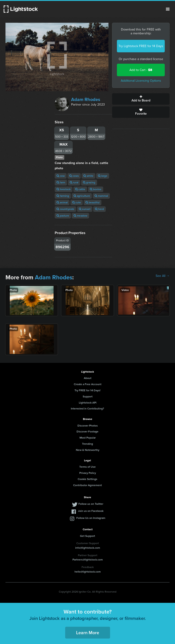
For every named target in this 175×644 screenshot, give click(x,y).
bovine (96, 189)
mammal (101, 196)
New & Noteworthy (88, 450)
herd (99, 209)
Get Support (87, 536)
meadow (80, 216)
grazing (89, 182)
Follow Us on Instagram (91, 518)
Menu (168, 9)
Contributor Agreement (87, 485)
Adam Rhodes (86, 99)
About (88, 378)
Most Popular (88, 438)
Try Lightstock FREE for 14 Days (141, 46)
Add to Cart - (141, 70)
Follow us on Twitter (91, 504)
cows (74, 176)
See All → (163, 276)
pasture (63, 216)
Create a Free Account (88, 384)
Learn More (88, 633)
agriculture (82, 196)
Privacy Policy (88, 473)
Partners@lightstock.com (88, 560)
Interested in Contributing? (87, 409)
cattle (80, 189)
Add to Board (141, 99)
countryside (65, 209)
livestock (64, 189)
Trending (87, 444)
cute (77, 202)
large (103, 176)
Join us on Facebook (91, 511)
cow (61, 176)
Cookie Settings (87, 479)
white (88, 176)
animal (62, 202)
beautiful (93, 202)
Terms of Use (87, 467)
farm (61, 182)
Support (88, 397)
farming (63, 196)
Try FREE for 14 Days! (87, 390)
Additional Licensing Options (141, 81)
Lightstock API (88, 403)
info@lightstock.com (88, 548)
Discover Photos (88, 426)
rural (74, 182)
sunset (85, 209)
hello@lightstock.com (88, 572)
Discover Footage (87, 432)
